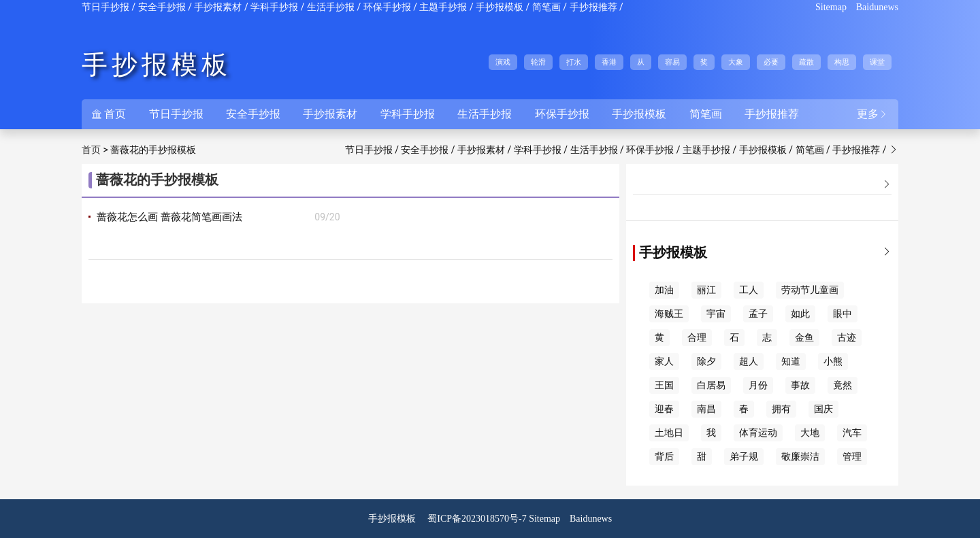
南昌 (706, 409)
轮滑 (538, 62)
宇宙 (716, 314)
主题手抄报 (443, 7)
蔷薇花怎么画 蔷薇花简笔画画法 (169, 217)
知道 (791, 362)
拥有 (781, 409)
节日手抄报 (105, 7)
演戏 (503, 62)
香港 (609, 62)
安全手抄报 (162, 7)
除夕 (706, 362)
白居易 (711, 385)
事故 (800, 385)
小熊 (833, 362)
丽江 (706, 290)
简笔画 (546, 7)
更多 (872, 114)
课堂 (877, 62)
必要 (771, 62)
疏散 (806, 62)
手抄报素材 (218, 7)
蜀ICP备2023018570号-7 (477, 519)
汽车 (852, 433)
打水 (574, 62)
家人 (664, 362)
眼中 (843, 314)
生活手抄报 (331, 7)
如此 (800, 314)
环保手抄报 (387, 7)
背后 (664, 457)
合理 (697, 338)
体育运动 (758, 433)
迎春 (664, 409)
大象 (736, 62)
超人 (749, 362)
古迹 (847, 338)
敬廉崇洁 (800, 457)
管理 (852, 457)
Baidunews (877, 7)
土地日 (669, 433)
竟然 (843, 385)
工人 (749, 290)
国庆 (823, 409)
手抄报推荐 (593, 7)
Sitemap (831, 7)
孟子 (758, 314)
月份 (758, 385)
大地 (810, 433)
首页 (109, 114)
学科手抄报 (274, 7)
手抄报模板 (500, 7)
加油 (664, 290)
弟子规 (744, 457)
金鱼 (804, 338)
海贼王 (669, 314)
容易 (672, 62)
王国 (664, 385)
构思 (842, 62)
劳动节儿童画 (810, 290)
